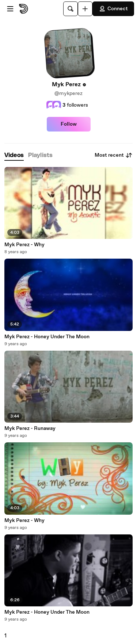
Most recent (114, 155)
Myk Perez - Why (24, 245)
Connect (113, 9)
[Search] (71, 9)
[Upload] (85, 9)
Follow (69, 124)
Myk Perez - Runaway (30, 428)
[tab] (14, 155)
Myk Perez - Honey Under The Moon (47, 337)
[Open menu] (10, 9)
